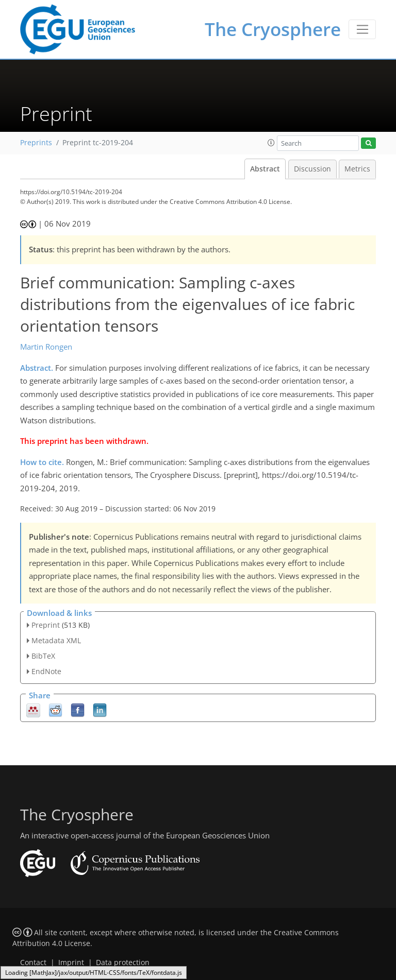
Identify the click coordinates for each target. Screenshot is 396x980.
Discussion (312, 169)
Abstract (265, 169)
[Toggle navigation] (362, 29)
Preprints (36, 143)
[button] (271, 143)
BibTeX (43, 656)
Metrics (357, 169)
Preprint (46, 625)
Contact (33, 962)
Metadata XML (56, 640)
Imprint (71, 962)
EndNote (46, 671)
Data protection (123, 962)
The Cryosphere (273, 29)
